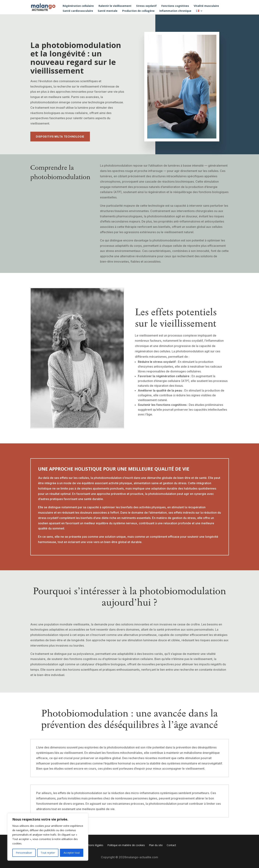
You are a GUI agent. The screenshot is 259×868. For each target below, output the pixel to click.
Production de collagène (138, 11)
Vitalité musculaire (206, 6)
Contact (171, 845)
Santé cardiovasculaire (78, 11)
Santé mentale (108, 11)
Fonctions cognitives (175, 6)
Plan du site (156, 845)
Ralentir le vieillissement (115, 6)
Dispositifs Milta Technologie (60, 137)
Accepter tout (72, 853)
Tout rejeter (48, 853)
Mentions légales (93, 845)
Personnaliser (24, 853)
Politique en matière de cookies (126, 845)
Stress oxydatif (146, 6)
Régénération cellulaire (78, 6)
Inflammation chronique (175, 11)
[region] (48, 837)
